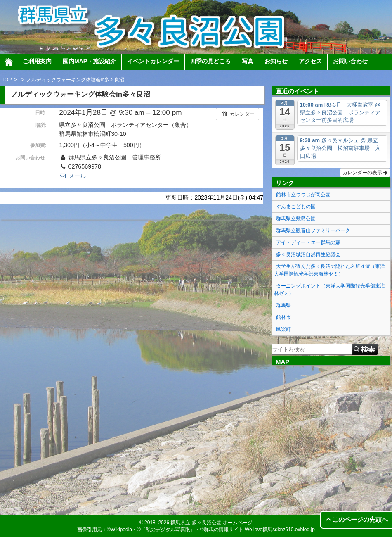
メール (72, 176)
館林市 (283, 317)
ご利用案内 (37, 61)
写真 (248, 61)
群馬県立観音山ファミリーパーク (313, 230)
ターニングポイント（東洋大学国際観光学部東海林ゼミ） (329, 290)
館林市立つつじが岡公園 (303, 195)
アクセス (310, 61)
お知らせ (276, 61)
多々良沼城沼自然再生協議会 (308, 254)
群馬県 (283, 305)
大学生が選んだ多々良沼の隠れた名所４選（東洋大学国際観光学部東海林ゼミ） (329, 270)
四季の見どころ (210, 61)
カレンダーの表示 (365, 173)
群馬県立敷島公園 (296, 219)
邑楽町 (283, 329)
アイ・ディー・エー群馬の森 (308, 242)
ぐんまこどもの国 (296, 207)
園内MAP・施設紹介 (89, 61)
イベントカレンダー (153, 61)
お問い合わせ (350, 61)
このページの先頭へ (360, 519)
